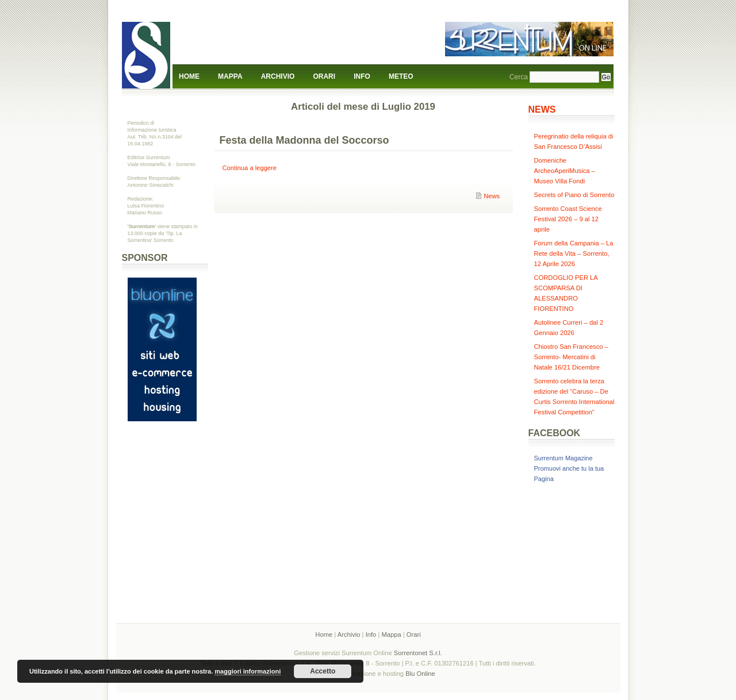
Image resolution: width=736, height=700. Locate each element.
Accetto (323, 671)
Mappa (230, 76)
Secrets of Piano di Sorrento (574, 195)
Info (362, 76)
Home (189, 76)
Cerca (519, 77)
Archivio (278, 76)
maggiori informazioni (248, 671)
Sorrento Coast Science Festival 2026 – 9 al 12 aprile (568, 219)
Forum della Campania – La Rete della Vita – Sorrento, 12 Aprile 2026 (574, 253)
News (492, 196)
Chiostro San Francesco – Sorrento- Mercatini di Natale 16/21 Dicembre (571, 357)
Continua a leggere (250, 168)
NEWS (542, 109)
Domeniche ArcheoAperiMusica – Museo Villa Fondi (565, 171)
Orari (324, 76)
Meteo (401, 76)
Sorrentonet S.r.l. (418, 653)
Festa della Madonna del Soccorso (304, 140)
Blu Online (420, 674)
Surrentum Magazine (563, 458)
